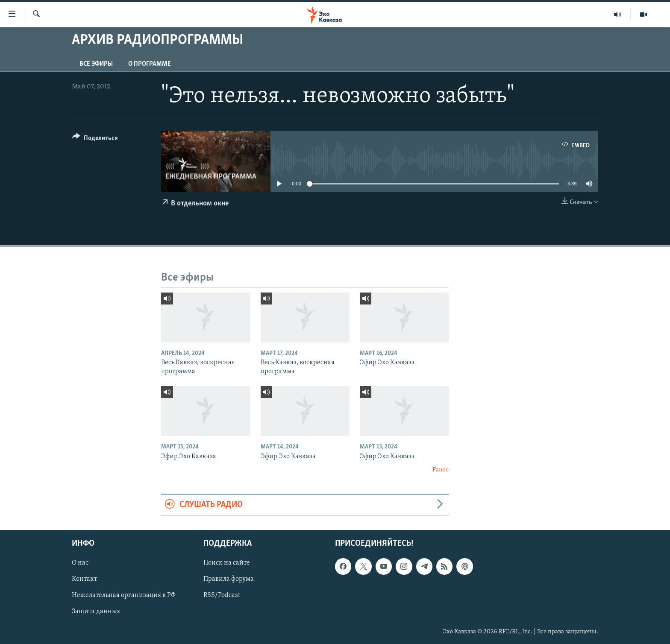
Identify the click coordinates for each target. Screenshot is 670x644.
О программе (150, 64)
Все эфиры (96, 64)
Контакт (84, 579)
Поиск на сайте (227, 563)
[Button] (95, 139)
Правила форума (229, 579)
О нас (80, 563)
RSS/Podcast (222, 595)
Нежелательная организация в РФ (124, 595)
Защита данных (96, 612)
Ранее (441, 470)
